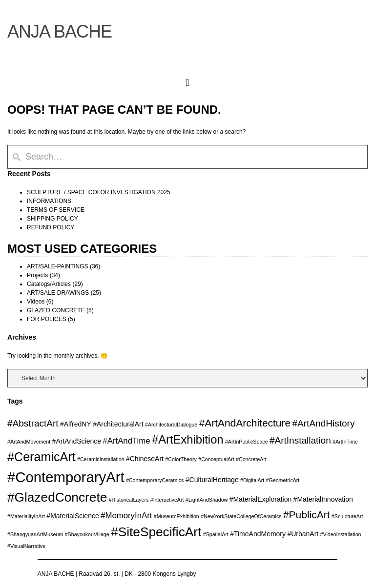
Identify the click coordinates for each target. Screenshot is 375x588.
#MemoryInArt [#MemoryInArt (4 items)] (126, 516)
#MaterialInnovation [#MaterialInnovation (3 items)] (323, 499)
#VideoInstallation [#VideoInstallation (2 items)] (341, 534)
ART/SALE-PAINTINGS (58, 266)
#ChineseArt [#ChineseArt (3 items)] (145, 459)
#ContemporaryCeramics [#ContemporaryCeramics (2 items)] (155, 480)
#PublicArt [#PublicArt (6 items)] (307, 515)
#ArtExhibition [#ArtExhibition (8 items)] (188, 439)
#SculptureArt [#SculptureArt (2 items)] (347, 516)
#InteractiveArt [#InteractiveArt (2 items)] (167, 500)
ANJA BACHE (60, 31)
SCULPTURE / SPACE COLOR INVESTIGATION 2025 (99, 192)
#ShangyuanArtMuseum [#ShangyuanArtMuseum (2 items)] (35, 534)
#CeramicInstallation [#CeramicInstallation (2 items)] (101, 459)
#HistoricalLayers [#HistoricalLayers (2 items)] (129, 500)
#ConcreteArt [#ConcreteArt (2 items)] (251, 459)
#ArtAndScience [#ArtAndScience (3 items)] (77, 441)
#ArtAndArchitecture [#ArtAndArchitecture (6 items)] (245, 423)
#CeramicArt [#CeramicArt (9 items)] (42, 457)
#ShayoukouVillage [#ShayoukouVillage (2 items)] (87, 534)
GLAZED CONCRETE (56, 310)
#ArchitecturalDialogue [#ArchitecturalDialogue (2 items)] (171, 425)
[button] (187, 81)
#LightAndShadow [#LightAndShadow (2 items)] (207, 500)
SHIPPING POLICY (52, 219)
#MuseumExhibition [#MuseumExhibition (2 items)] (177, 516)
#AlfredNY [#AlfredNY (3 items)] (76, 424)
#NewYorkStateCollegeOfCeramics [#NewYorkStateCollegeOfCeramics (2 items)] (241, 516)
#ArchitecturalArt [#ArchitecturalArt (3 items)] (118, 424)
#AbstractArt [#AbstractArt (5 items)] (33, 423)
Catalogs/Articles (49, 284)
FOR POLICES (47, 319)
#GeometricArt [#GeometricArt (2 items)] (283, 480)
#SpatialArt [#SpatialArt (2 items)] (216, 534)
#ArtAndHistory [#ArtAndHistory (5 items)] (324, 423)
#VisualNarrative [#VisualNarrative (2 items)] (26, 546)
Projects (37, 275)
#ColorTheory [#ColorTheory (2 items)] (181, 459)
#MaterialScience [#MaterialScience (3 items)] (73, 516)
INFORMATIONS (49, 201)
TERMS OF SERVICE (56, 210)
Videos (36, 302)
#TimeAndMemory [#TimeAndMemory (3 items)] (258, 534)
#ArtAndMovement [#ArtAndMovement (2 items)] (29, 442)
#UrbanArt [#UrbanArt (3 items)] (303, 534)
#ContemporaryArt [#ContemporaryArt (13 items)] (66, 477)
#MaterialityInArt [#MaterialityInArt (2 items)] (26, 516)
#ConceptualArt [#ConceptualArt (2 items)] (216, 459)
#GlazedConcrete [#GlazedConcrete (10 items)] (57, 497)
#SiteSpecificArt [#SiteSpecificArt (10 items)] (156, 532)
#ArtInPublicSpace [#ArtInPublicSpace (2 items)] (247, 442)
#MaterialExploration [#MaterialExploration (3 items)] (261, 499)
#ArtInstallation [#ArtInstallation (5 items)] (300, 440)
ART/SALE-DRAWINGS (58, 293)
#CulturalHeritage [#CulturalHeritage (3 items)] (212, 480)
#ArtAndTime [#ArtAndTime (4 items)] (126, 441)
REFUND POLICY (51, 227)
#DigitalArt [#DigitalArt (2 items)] (252, 480)
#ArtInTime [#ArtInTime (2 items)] (345, 442)
